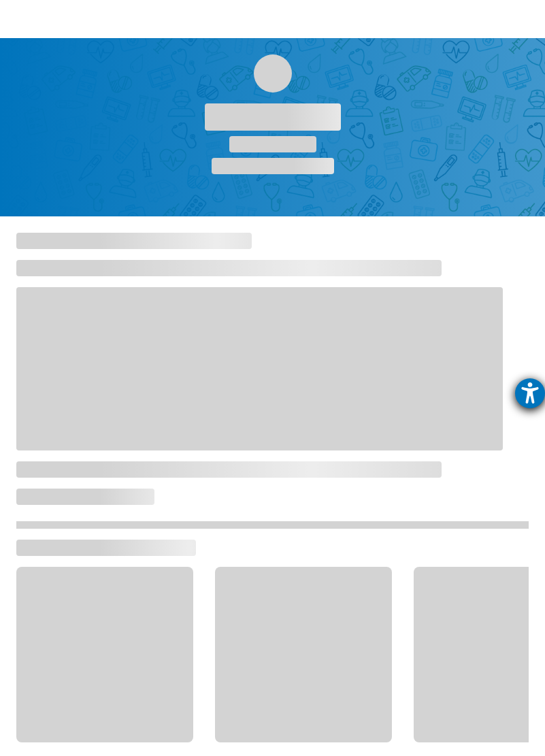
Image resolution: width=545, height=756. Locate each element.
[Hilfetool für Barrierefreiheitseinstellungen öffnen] (530, 393)
